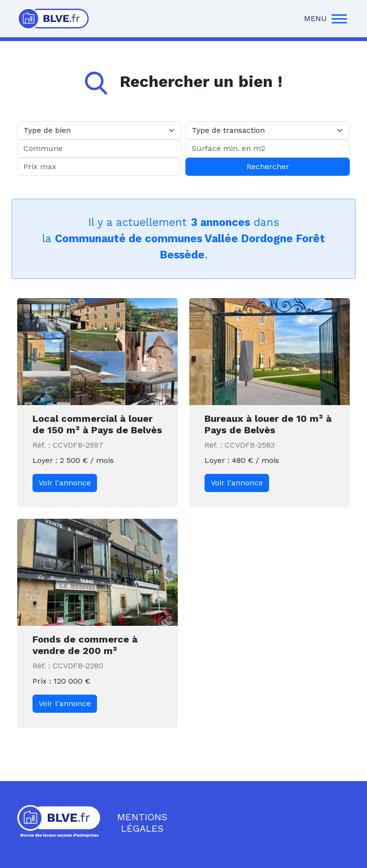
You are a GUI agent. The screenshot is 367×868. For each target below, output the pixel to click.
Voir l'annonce (65, 483)
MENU (325, 18)
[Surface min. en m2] (268, 149)
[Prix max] (99, 167)
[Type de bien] (99, 130)
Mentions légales (142, 823)
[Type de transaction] (268, 130)
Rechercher (268, 166)
